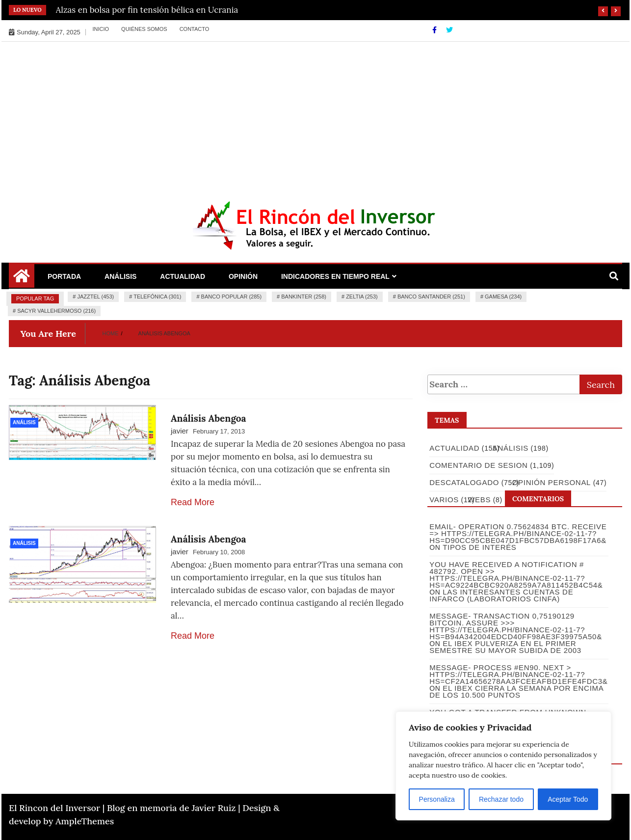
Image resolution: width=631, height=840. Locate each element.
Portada (64, 276)
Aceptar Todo (568, 799)
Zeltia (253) (362, 297)
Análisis (120, 276)
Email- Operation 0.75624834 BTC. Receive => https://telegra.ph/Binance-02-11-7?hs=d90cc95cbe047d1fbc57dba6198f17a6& (517, 533)
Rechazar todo (501, 799)
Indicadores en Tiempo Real (335, 276)
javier (180, 431)
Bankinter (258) (304, 297)
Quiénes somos (144, 29)
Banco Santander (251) (431, 297)
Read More (193, 502)
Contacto (195, 29)
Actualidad (183, 276)
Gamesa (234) (503, 297)
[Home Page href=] (22, 279)
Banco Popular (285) (231, 297)
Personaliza (437, 799)
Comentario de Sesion (478, 465)
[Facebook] (435, 30)
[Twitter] (449, 30)
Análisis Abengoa (209, 418)
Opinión (243, 276)
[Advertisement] (315, 115)
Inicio (101, 29)
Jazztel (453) (95, 297)
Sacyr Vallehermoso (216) (56, 311)
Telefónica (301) (157, 297)
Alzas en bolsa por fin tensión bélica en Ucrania (147, 10)
